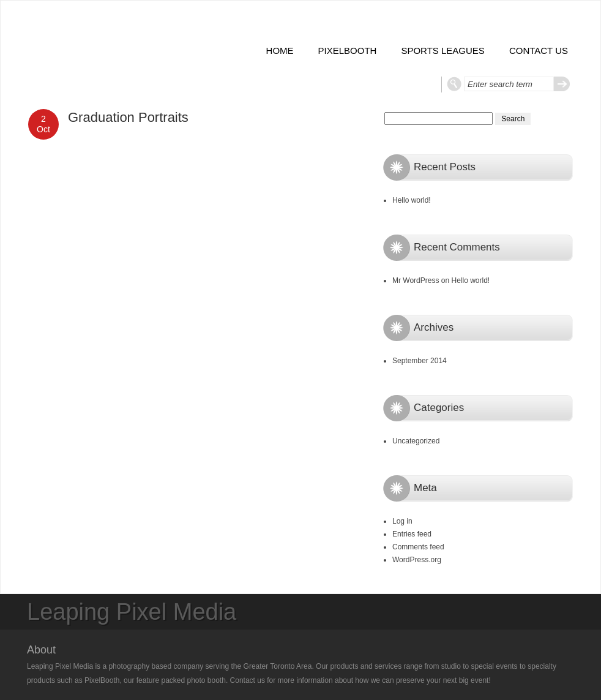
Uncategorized (416, 441)
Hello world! (412, 200)
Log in (402, 521)
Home (280, 51)
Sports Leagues (442, 51)
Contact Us (539, 51)
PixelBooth (348, 51)
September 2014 (420, 361)
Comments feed (418, 547)
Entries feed (412, 534)
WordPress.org (417, 560)
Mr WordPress (416, 280)
